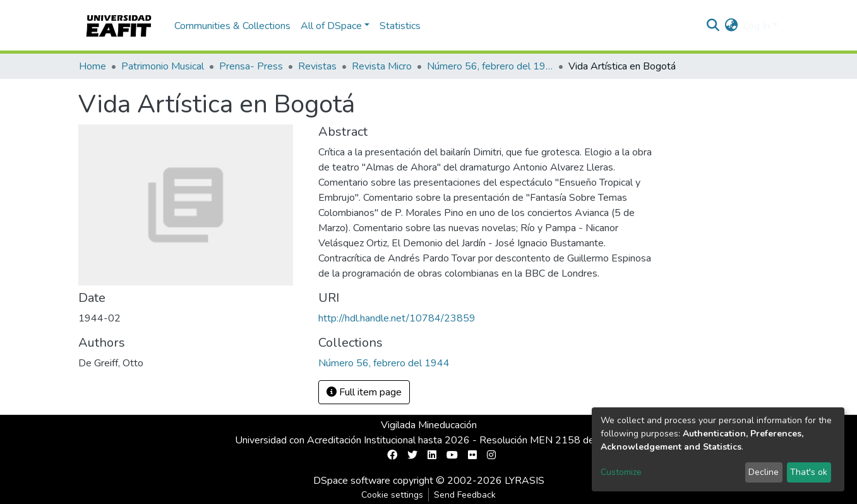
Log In (756, 26)
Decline (764, 472)
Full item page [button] (364, 392)
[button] (731, 26)
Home (93, 66)
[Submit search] (713, 26)
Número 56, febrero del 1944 (490, 66)
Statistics (400, 26)
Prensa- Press (251, 66)
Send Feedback (465, 495)
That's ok (809, 472)
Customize (621, 472)
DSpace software (352, 481)
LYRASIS (524, 481)
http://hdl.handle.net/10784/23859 (397, 318)
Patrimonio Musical (163, 66)
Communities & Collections (232, 26)
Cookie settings (392, 495)
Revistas (317, 66)
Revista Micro (382, 66)
